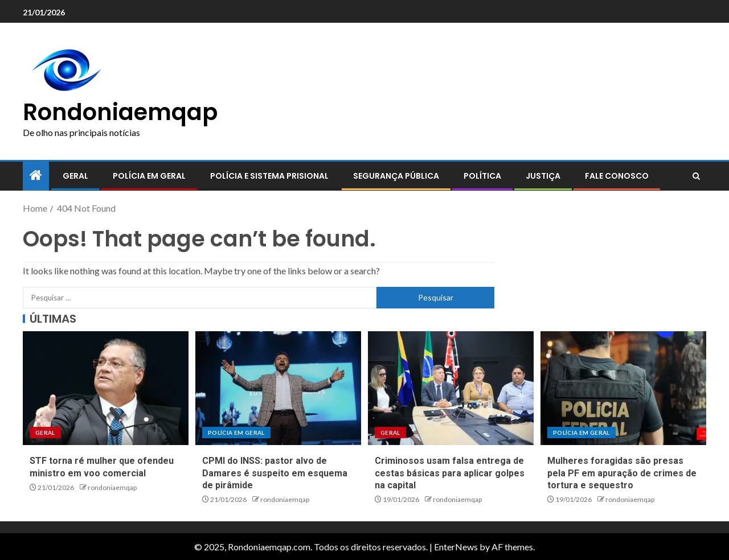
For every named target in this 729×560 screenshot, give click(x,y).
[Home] (36, 176)
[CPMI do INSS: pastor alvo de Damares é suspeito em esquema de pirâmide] (278, 388)
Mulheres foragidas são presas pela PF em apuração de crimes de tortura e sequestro (622, 473)
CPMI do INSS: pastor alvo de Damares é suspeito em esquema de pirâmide (275, 473)
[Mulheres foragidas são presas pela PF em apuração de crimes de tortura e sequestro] (623, 388)
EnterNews (456, 547)
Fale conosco (617, 176)
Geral (75, 176)
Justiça (543, 176)
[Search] (696, 176)
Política (482, 176)
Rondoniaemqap (120, 112)
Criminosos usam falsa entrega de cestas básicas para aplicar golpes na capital (450, 473)
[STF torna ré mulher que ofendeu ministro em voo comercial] (106, 388)
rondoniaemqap (112, 487)
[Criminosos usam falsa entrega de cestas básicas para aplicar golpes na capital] (451, 388)
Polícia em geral (149, 176)
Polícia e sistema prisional (269, 176)
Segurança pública (396, 176)
